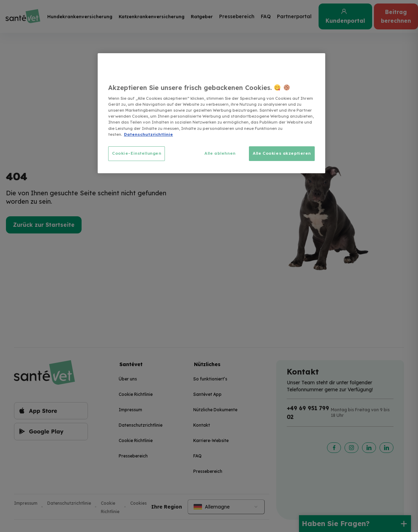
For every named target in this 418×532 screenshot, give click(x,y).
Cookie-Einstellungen (137, 153)
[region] (211, 113)
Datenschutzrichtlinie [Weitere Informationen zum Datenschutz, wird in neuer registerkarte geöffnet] (148, 134)
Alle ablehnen (220, 153)
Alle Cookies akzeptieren (282, 153)
